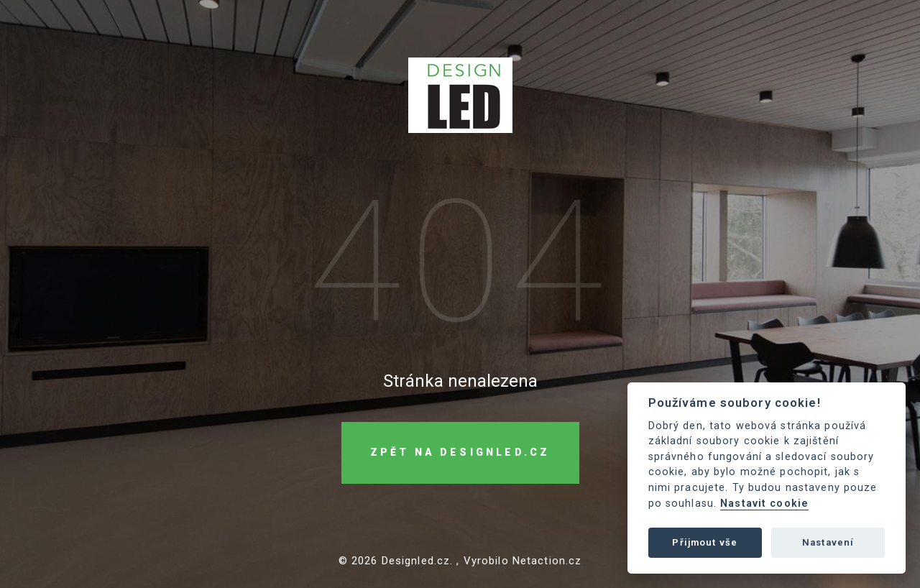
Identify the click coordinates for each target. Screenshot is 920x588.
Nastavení (828, 542)
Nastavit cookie (764, 504)
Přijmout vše (705, 542)
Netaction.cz (547, 561)
